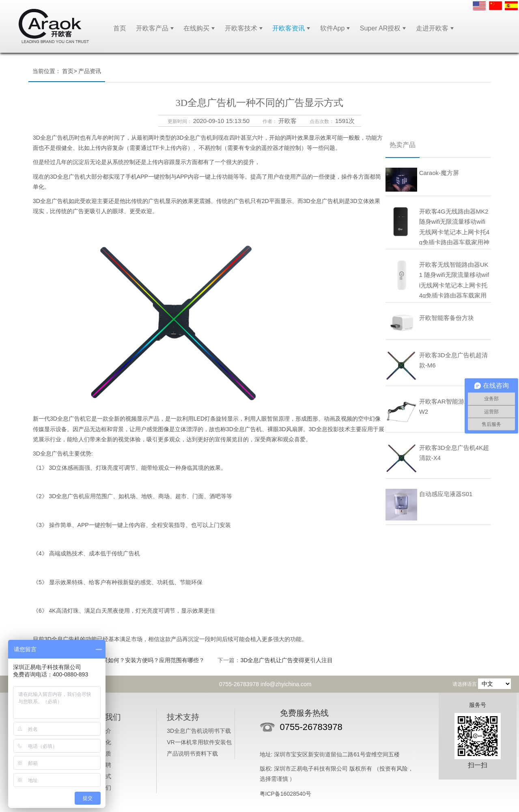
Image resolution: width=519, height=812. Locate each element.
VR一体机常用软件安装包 (199, 742)
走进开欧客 (432, 28)
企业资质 (100, 754)
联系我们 (100, 788)
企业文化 (100, 742)
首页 (120, 28)
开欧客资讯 (289, 28)
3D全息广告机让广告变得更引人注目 (286, 660)
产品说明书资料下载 (192, 754)
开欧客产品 (152, 28)
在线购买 (196, 28)
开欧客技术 (241, 28)
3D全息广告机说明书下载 (199, 731)
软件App (332, 28)
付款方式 (100, 776)
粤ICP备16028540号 (286, 794)
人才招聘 (100, 765)
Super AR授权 (380, 28)
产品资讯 (90, 71)
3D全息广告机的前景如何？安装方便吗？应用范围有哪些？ (130, 660)
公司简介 (100, 731)
